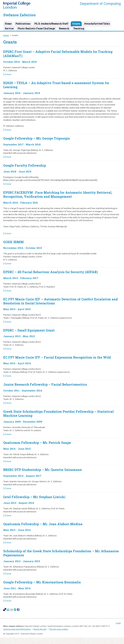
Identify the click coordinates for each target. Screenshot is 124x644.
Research (64, 28)
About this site (40, 629)
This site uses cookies (59, 629)
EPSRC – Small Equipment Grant (29, 330)
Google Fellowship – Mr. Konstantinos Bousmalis (42, 582)
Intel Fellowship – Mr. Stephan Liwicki (34, 497)
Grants (76, 24)
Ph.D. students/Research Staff (51, 24)
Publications (23, 24)
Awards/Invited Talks (97, 24)
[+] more (7, 74)
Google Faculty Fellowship (25, 165)
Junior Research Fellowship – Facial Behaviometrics (45, 384)
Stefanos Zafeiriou (19, 15)
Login (118, 623)
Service (9, 28)
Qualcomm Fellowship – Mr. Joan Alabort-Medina (43, 524)
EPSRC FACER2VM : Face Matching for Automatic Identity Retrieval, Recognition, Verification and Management (58, 195)
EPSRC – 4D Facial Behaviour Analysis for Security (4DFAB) (51, 272)
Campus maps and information (17, 629)
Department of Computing (100, 4)
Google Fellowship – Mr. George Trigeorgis (36, 138)
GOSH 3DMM (13, 242)
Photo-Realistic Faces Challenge (36, 28)
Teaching (79, 28)
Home (8, 24)
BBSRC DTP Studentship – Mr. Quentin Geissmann (43, 470)
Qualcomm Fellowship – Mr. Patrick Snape (37, 443)
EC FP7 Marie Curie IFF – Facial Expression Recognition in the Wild (57, 357)
